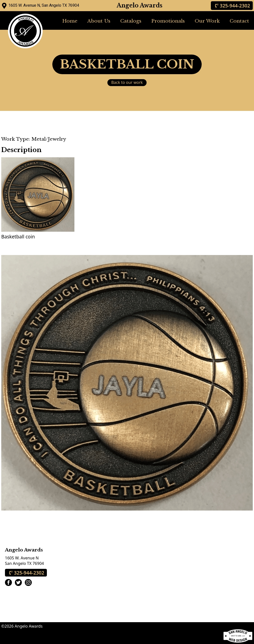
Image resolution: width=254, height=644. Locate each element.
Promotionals (168, 21)
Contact (239, 21)
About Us (99, 21)
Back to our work (127, 82)
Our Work (207, 21)
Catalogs (131, 21)
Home (70, 21)
